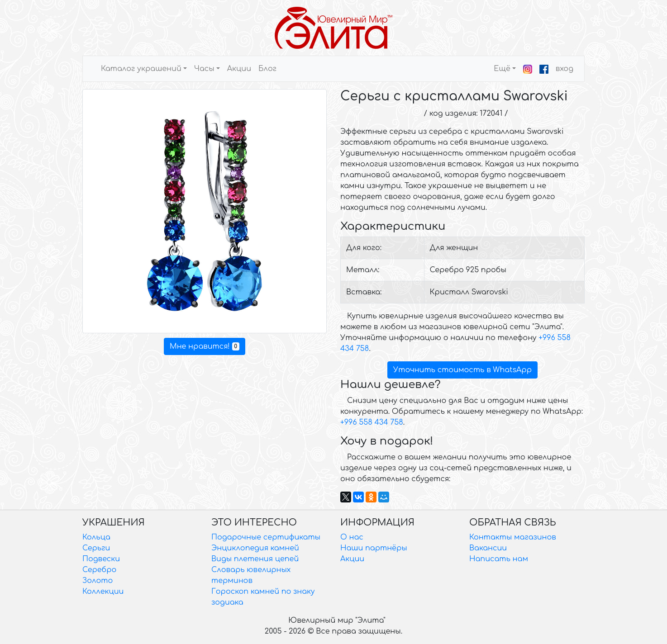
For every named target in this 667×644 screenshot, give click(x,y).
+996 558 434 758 (372, 422)
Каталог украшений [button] (141, 69)
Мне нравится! (205, 346)
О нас (352, 537)
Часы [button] (204, 69)
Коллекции (103, 592)
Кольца (96, 537)
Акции (239, 69)
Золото (98, 581)
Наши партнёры (374, 548)
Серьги (96, 548)
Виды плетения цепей (255, 559)
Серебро (99, 570)
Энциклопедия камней (255, 548)
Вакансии (488, 548)
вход (565, 69)
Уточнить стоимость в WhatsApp (462, 370)
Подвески (101, 559)
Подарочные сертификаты (266, 537)
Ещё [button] (502, 69)
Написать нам (499, 559)
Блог (267, 69)
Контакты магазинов (513, 537)
